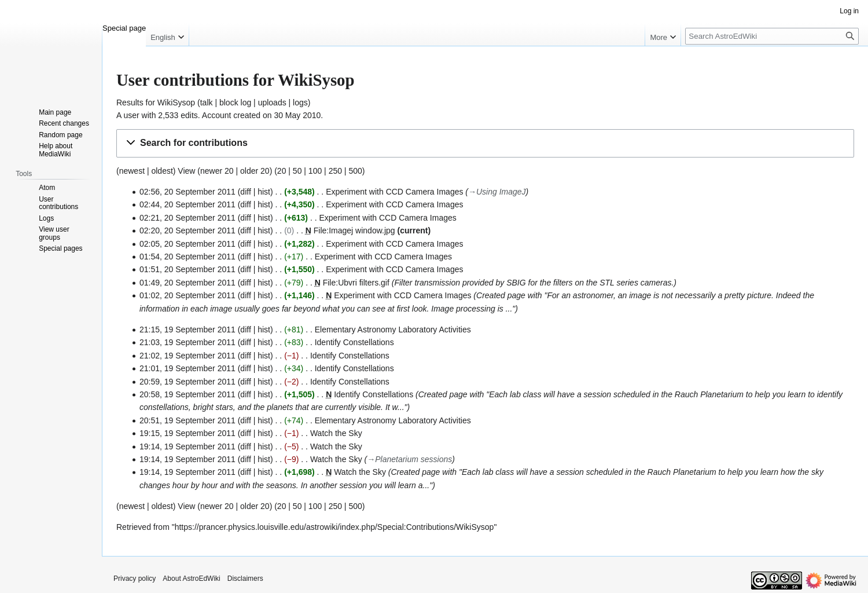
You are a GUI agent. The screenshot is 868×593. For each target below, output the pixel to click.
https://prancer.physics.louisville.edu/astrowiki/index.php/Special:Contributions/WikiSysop (334, 527)
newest (132, 171)
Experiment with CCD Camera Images (394, 192)
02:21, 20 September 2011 (187, 218)
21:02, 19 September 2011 (187, 356)
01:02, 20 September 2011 (187, 295)
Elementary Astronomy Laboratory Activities (393, 330)
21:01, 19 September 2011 (187, 368)
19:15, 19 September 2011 (187, 433)
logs (300, 103)
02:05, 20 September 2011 (187, 244)
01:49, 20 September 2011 (187, 283)
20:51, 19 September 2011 (187, 420)
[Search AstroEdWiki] (772, 36)
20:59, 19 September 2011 (187, 382)
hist (264, 192)
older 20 (255, 171)
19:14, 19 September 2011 (187, 446)
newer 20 (217, 171)
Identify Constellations (354, 342)
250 (335, 171)
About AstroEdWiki (191, 579)
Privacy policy (135, 579)
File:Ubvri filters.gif (356, 283)
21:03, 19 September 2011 (187, 342)
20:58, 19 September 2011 (187, 394)
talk (207, 103)
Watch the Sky (336, 433)
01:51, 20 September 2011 (187, 269)
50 (297, 171)
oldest (162, 171)
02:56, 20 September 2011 (187, 192)
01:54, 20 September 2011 (187, 257)
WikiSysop (176, 103)
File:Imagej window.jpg (354, 230)
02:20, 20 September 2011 (187, 230)
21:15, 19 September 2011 (187, 330)
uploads (272, 103)
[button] (485, 143)
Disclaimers (245, 579)
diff (245, 192)
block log (235, 103)
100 (315, 171)
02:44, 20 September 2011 (187, 204)
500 (355, 171)
